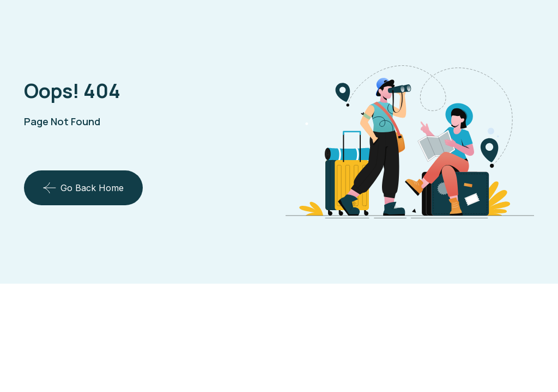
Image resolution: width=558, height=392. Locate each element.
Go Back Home (83, 188)
